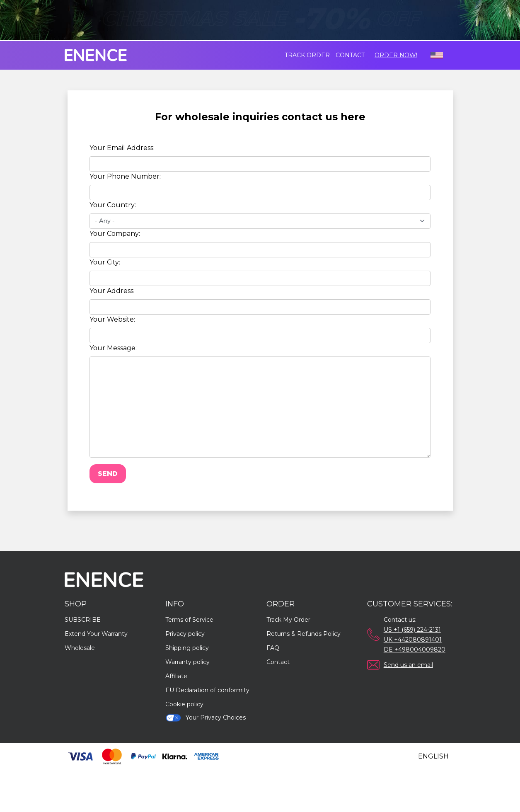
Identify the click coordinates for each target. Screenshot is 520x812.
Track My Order (288, 620)
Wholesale (80, 648)
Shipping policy (187, 648)
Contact (350, 55)
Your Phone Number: (125, 176)
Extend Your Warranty (96, 634)
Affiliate (176, 676)
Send (108, 474)
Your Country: (113, 205)
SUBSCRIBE (83, 620)
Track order (307, 55)
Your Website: (112, 319)
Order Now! (396, 55)
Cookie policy (184, 704)
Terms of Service (189, 620)
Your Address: (112, 291)
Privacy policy (185, 634)
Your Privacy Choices (206, 718)
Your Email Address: (122, 148)
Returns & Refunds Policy (304, 634)
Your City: (105, 262)
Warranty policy (187, 662)
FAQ (273, 648)
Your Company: (115, 234)
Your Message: (113, 348)
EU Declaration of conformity (207, 690)
